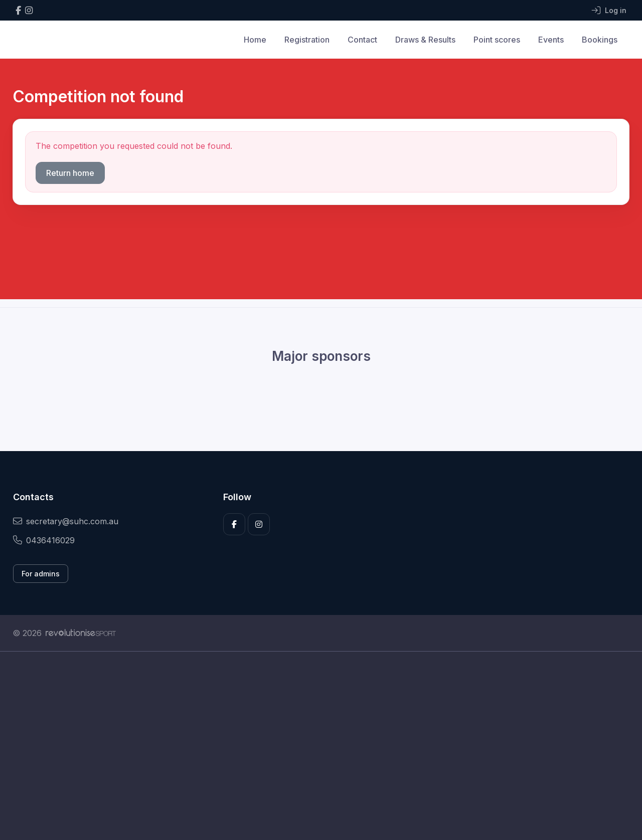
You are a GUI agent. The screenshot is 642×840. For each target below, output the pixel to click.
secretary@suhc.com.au (66, 521)
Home (255, 40)
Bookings (600, 40)
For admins (41, 574)
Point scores (497, 40)
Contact (362, 40)
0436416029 (44, 540)
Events (551, 40)
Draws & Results (425, 40)
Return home (70, 173)
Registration (307, 40)
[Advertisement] (313, 746)
